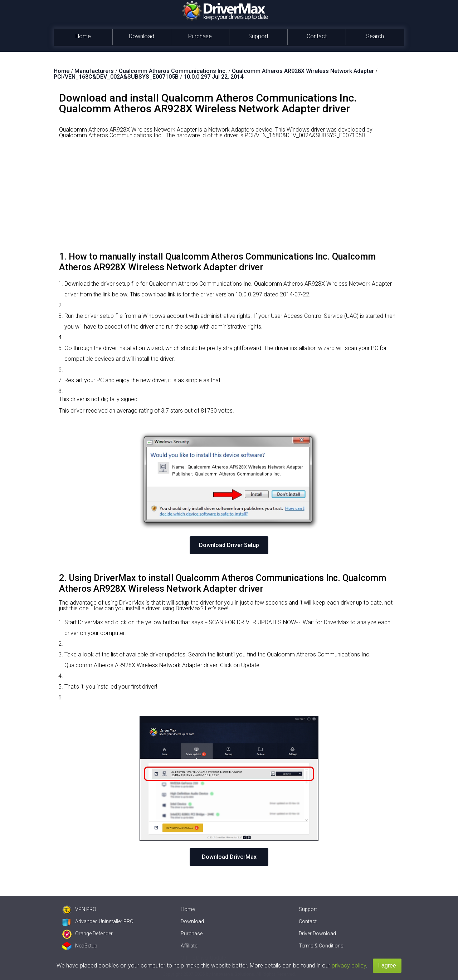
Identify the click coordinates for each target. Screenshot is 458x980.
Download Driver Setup (229, 545)
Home (83, 36)
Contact (317, 36)
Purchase (200, 36)
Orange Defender (87, 934)
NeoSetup (80, 946)
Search (375, 36)
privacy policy (349, 966)
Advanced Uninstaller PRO (98, 921)
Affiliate (189, 946)
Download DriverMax (229, 857)
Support (258, 36)
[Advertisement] (229, 198)
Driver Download (317, 934)
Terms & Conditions (321, 946)
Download (142, 36)
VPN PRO (79, 909)
